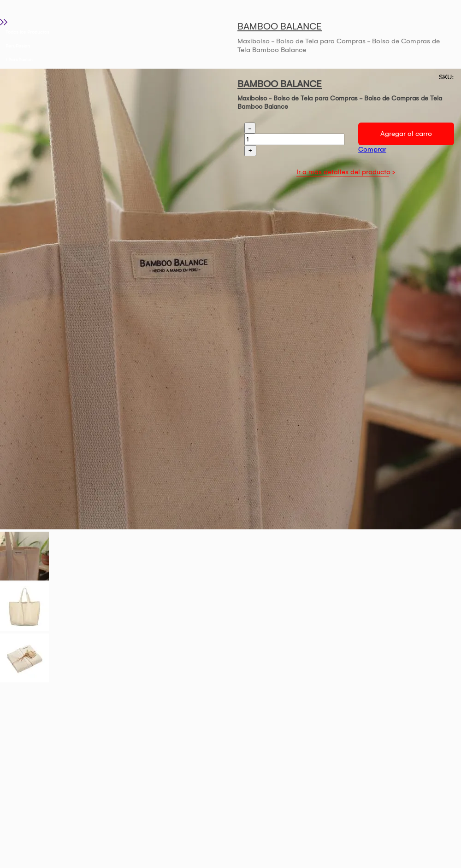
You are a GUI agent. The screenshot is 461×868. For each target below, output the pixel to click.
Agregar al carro (406, 134)
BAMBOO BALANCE (280, 26)
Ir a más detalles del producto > (346, 172)
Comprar (372, 149)
